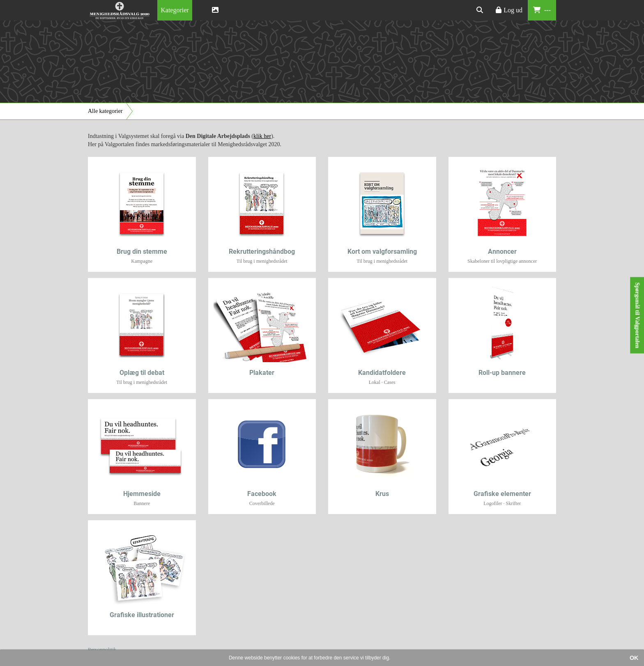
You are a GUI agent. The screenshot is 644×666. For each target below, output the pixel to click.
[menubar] (182, 10)
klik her (262, 136)
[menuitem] (175, 10)
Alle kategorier (105, 111)
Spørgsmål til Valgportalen (637, 315)
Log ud (509, 10)
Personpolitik (102, 649)
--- (542, 10)
